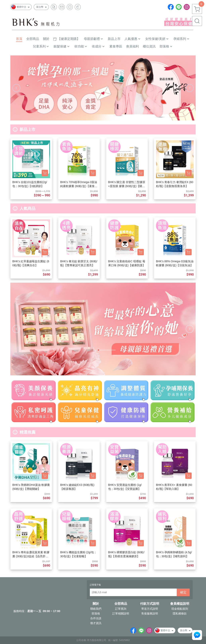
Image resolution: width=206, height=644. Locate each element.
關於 (96, 604)
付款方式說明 (150, 604)
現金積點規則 (180, 609)
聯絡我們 (96, 609)
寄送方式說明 (150, 609)
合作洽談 (96, 618)
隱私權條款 (180, 613)
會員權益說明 (180, 604)
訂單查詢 (121, 609)
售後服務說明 (150, 613)
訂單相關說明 (121, 613)
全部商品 (121, 604)
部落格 (96, 613)
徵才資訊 (96, 623)
